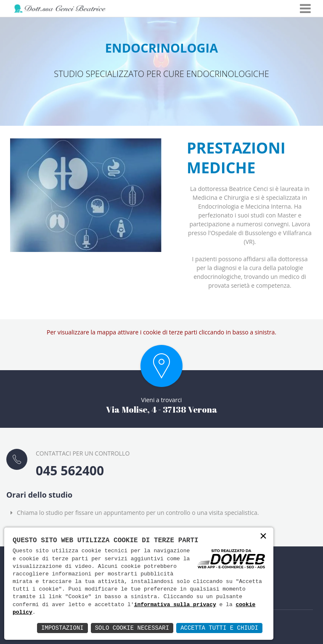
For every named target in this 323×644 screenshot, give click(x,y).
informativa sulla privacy (175, 605)
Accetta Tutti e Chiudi (219, 628)
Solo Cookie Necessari (132, 628)
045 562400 (70, 470)
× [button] (263, 537)
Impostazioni (62, 628)
